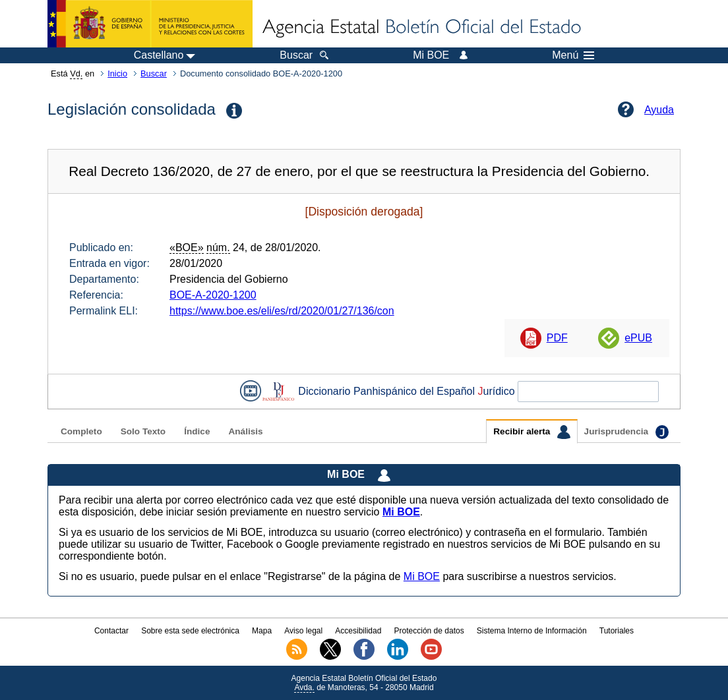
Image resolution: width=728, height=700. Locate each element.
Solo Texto (143, 431)
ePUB (638, 338)
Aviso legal (303, 631)
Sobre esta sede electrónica (190, 631)
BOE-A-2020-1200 (213, 295)
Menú (573, 55)
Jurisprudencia (626, 432)
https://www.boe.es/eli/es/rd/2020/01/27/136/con (282, 311)
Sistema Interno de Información (532, 631)
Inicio (117, 73)
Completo (81, 431)
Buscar (154, 73)
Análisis (245, 431)
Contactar (111, 631)
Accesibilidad (358, 631)
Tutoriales (617, 631)
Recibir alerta (531, 432)
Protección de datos (429, 631)
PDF (557, 338)
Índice (197, 431)
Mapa (262, 631)
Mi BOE (422, 576)
